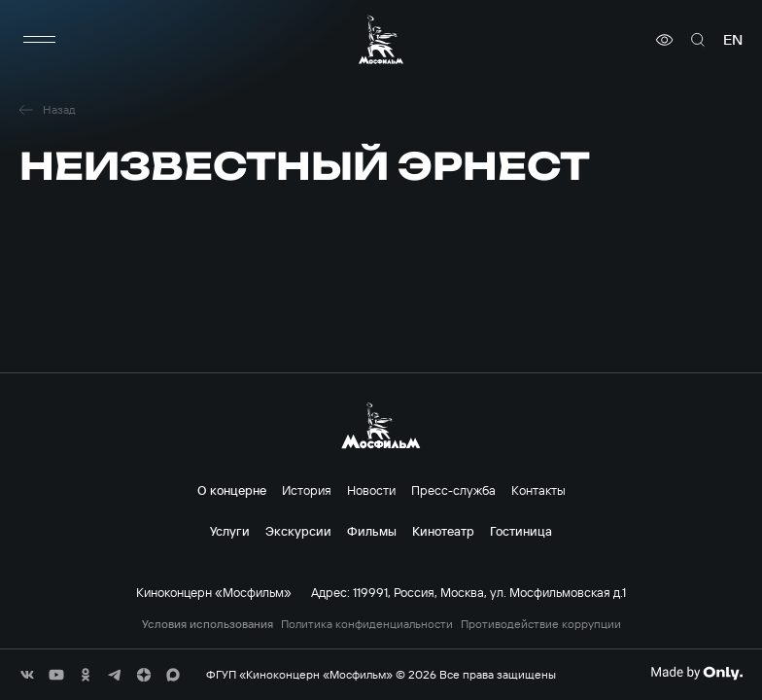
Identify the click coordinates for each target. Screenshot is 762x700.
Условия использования (208, 624)
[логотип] (381, 39)
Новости (371, 490)
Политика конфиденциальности (367, 624)
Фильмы (372, 531)
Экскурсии (298, 531)
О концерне (232, 490)
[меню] (39, 40)
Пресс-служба (453, 490)
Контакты (538, 490)
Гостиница (521, 531)
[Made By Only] (696, 673)
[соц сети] (27, 675)
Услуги (230, 531)
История (307, 490)
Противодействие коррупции (541, 624)
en (733, 40)
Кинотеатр (443, 531)
